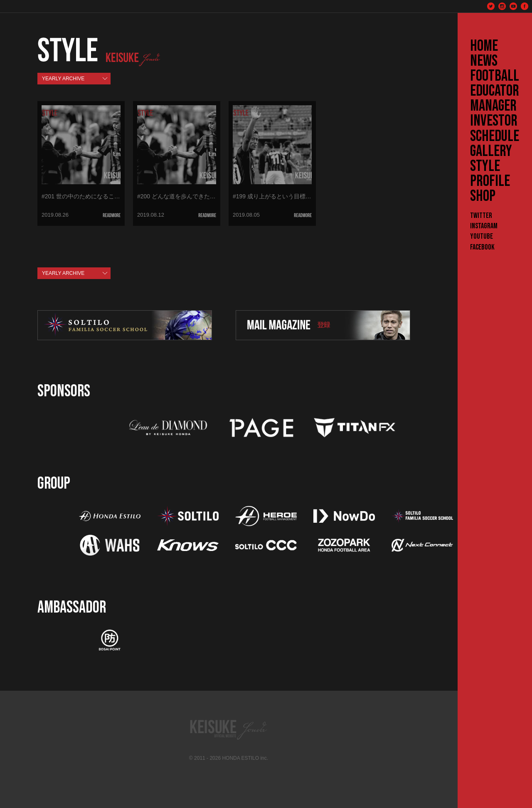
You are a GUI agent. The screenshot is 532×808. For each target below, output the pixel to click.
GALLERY (491, 151)
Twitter (481, 216)
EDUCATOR (495, 91)
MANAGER (493, 106)
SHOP (483, 196)
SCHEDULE (495, 136)
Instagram (484, 226)
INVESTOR (494, 121)
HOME (484, 46)
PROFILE (490, 181)
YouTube (482, 236)
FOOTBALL (495, 76)
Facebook (482, 247)
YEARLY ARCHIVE (63, 79)
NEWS (484, 61)
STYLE (485, 166)
